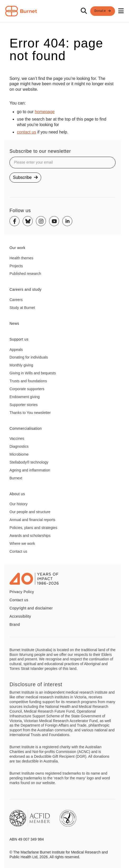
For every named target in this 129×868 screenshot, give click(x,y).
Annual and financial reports (32, 520)
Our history (18, 504)
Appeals (16, 350)
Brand (15, 624)
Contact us (18, 551)
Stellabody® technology (29, 462)
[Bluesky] (28, 221)
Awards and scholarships (30, 536)
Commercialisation (26, 428)
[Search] (84, 11)
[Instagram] (41, 221)
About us (17, 494)
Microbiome (19, 454)
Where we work (22, 543)
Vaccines (17, 438)
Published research (25, 274)
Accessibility (20, 616)
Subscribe (25, 177)
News (14, 323)
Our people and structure (30, 512)
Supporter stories (24, 405)
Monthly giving (21, 365)
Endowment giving (25, 397)
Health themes (21, 258)
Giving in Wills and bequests (33, 373)
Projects (16, 266)
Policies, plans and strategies (33, 528)
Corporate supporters (27, 389)
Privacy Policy (22, 592)
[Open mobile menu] (121, 11)
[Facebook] (15, 221)
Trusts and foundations (28, 381)
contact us (27, 132)
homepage (45, 112)
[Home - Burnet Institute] (21, 11)
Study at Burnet (22, 308)
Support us (19, 339)
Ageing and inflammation (30, 470)
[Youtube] (54, 221)
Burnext (16, 478)
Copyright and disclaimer (31, 608)
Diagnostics (19, 446)
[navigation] (64, 11)
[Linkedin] (67, 221)
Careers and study (26, 289)
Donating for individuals (29, 357)
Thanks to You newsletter (30, 413)
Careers (16, 300)
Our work (17, 248)
